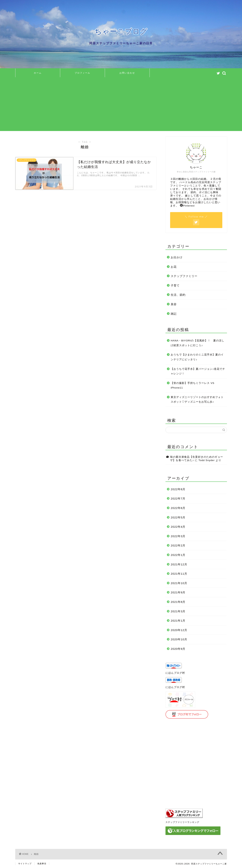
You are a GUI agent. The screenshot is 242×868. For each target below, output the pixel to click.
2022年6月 (178, 508)
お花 (174, 267)
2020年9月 (178, 649)
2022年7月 (178, 498)
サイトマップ (25, 864)
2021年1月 (178, 621)
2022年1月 (178, 555)
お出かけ (177, 257)
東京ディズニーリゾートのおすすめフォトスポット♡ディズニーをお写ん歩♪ (197, 400)
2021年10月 (179, 583)
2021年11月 (179, 574)
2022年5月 (178, 517)
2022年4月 (178, 527)
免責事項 (42, 864)
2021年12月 (179, 564)
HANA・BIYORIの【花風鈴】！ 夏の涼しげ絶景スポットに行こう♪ (198, 343)
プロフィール (82, 73)
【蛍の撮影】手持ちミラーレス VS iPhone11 (193, 385)
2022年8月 (178, 489)
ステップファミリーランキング (182, 822)
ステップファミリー (184, 276)
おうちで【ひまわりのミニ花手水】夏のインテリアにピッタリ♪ (197, 357)
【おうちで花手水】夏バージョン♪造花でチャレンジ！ (198, 371)
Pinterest (187, 206)
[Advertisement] (121, 105)
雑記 (174, 314)
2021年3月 (178, 611)
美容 (174, 304)
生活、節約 (178, 295)
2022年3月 (178, 536)
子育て (175, 285)
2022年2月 (178, 545)
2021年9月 (178, 592)
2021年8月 (178, 602)
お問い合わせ (127, 73)
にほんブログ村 (175, 673)
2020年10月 (179, 639)
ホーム (38, 73)
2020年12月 (179, 630)
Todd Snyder (207, 460)
